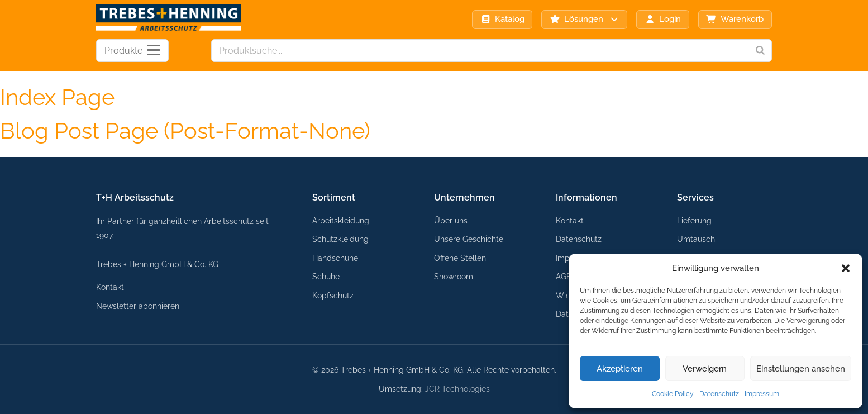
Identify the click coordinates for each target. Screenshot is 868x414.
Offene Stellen (460, 258)
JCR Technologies (457, 389)
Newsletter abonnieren (138, 306)
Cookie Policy (673, 394)
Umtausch (696, 239)
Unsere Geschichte (469, 239)
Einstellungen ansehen (801, 369)
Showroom (454, 276)
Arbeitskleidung (341, 220)
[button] (846, 268)
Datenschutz (719, 394)
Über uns (451, 220)
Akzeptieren (620, 369)
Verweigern (705, 369)
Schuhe (326, 276)
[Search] (760, 51)
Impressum (762, 394)
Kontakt (110, 287)
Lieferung (694, 220)
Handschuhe (335, 258)
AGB (564, 276)
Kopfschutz (333, 295)
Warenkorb (735, 19)
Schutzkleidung (340, 239)
